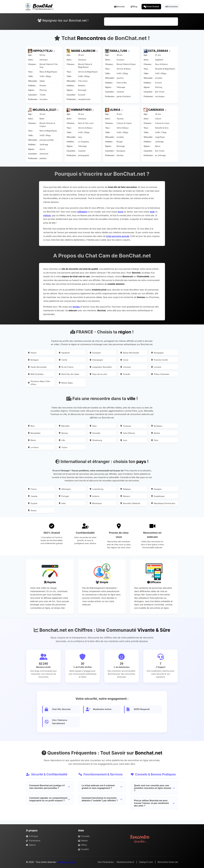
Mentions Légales (67, 862)
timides (76, 307)
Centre (63, 360)
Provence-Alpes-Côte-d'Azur (39, 383)
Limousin (126, 367)
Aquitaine (64, 353)
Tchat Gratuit (151, 6)
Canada (33, 496)
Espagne (156, 489)
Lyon (124, 440)
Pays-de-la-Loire (98, 374)
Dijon (93, 426)
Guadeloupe (158, 496)
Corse (124, 360)
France (32, 489)
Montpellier (34, 433)
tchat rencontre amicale (118, 236)
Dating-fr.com (146, 862)
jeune (120, 212)
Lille (62, 440)
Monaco (125, 496)
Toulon (63, 447)
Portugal (64, 496)
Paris (155, 440)
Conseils (84, 836)
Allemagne (65, 489)
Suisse (32, 510)
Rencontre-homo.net (168, 862)
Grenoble (95, 433)
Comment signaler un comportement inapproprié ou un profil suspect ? (50, 799)
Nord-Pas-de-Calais (69, 374)
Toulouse (126, 426)
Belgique (126, 489)
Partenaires (33, 841)
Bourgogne (157, 353)
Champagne (96, 360)
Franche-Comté (160, 360)
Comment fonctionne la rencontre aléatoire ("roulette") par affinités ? (102, 799)
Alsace (32, 353)
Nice (31, 426)
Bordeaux (157, 426)
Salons (31, 845)
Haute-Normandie (37, 367)
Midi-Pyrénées (36, 374)
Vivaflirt (83, 849)
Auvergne (95, 353)
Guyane (33, 503)
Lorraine (156, 367)
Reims (32, 440)
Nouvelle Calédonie (130, 503)
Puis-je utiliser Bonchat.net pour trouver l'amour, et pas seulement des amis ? (154, 803)
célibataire (82, 212)
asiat (152, 212)
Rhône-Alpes (66, 383)
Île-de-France (66, 367)
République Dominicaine (163, 503)
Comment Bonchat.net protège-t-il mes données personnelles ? (50, 787)
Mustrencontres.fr (126, 862)
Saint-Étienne (128, 433)
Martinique (96, 503)
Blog (134, 6)
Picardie (125, 374)
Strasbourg (96, 440)
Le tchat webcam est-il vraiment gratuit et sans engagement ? (102, 787)
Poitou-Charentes (160, 374)
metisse (47, 215)
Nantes (156, 433)
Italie (62, 503)
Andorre (95, 496)
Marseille (64, 426)
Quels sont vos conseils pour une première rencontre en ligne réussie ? (154, 788)
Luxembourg (97, 489)
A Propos (32, 836)
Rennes (63, 433)
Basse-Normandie (130, 353)
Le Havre (33, 447)
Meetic (83, 841)
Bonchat (119, 6)
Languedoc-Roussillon (101, 367)
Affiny (82, 845)
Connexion (172, 6)
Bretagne (33, 360)
